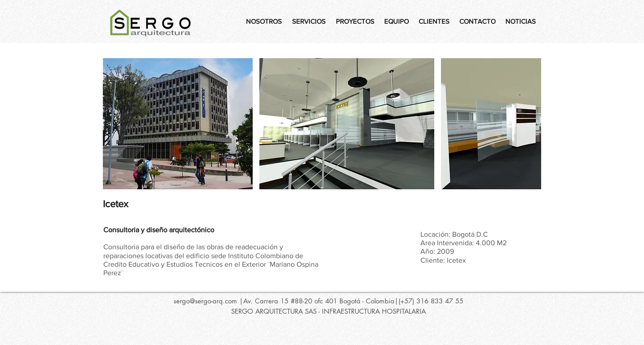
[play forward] (530, 124)
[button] (178, 124)
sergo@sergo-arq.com (205, 301)
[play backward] (114, 124)
